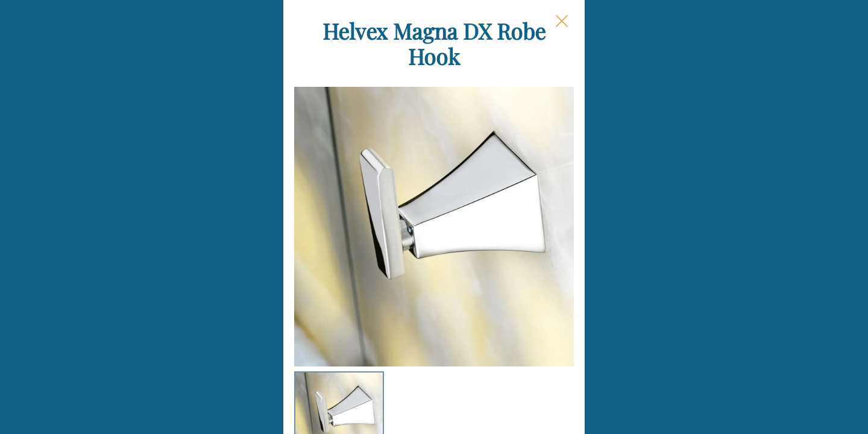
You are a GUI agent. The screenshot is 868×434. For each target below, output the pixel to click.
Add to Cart (597, 361)
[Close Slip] (685, 34)
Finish (519, 176)
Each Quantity (539, 223)
